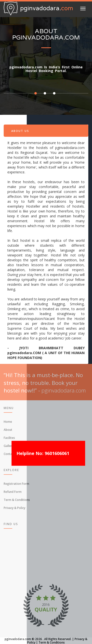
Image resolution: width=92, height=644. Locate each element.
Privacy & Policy (14, 508)
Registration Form (16, 484)
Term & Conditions (17, 500)
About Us (20, 131)
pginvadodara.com (18, 639)
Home (8, 422)
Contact (9, 454)
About (8, 430)
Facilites (9, 438)
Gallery (9, 446)
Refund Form (13, 492)
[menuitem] (46, 422)
